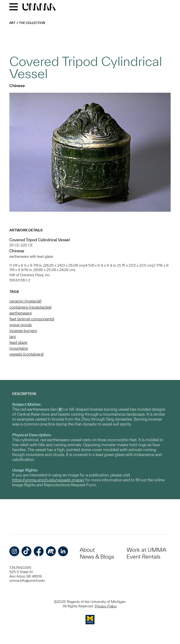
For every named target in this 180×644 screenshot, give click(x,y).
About (87, 550)
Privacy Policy (106, 606)
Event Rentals (143, 557)
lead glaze (18, 342)
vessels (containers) (26, 354)
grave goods (21, 325)
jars (13, 336)
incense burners (23, 331)
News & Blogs (97, 557)
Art (12, 23)
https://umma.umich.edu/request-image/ (48, 480)
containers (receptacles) (30, 307)
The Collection (32, 23)
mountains (19, 348)
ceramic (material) (25, 301)
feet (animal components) (32, 319)
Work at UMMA (146, 550)
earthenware (21, 313)
